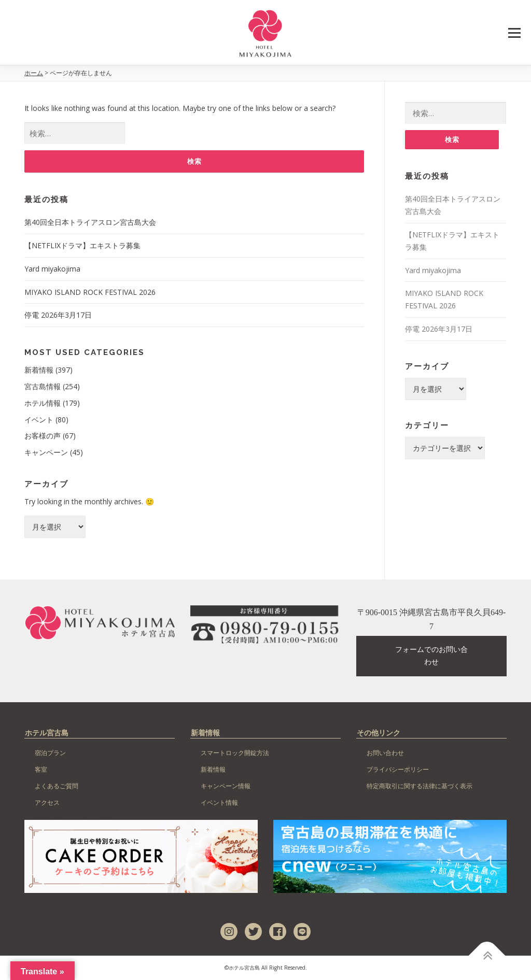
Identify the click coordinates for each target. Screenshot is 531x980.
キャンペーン (46, 452)
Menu (514, 33)
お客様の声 (43, 436)
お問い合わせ (385, 753)
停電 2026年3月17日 (58, 315)
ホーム (34, 73)
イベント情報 (219, 803)
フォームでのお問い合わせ (431, 656)
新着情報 (39, 370)
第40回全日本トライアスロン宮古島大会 (90, 222)
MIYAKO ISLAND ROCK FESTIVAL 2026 (90, 292)
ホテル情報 (43, 403)
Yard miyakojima (52, 269)
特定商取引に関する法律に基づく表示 (420, 786)
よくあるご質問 (57, 786)
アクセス (47, 803)
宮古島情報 (43, 386)
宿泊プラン (50, 753)
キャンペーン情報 (226, 786)
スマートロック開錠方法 (235, 753)
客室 (41, 769)
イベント (39, 420)
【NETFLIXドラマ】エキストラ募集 (82, 245)
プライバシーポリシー (398, 769)
